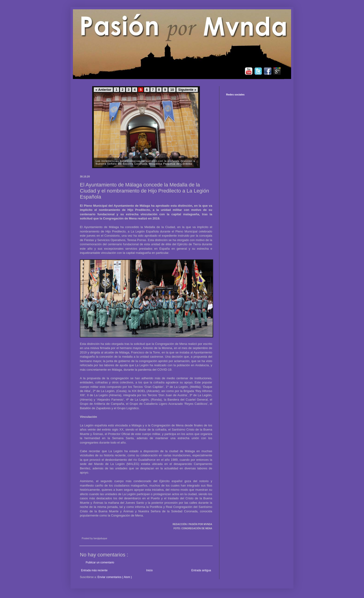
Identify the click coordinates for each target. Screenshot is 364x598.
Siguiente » (187, 90)
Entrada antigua (201, 570)
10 (172, 90)
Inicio (149, 570)
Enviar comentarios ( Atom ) (115, 577)
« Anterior (103, 90)
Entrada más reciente (94, 570)
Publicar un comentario (100, 562)
